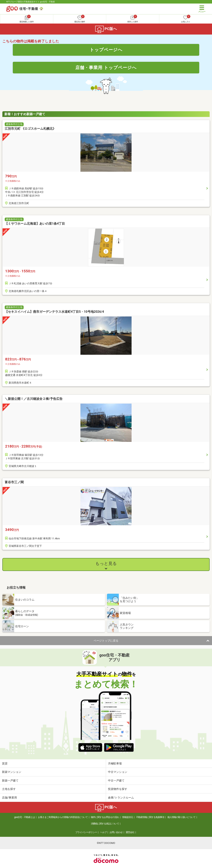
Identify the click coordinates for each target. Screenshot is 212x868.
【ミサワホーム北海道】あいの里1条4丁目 (35, 224)
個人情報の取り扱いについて (181, 817)
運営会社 (130, 832)
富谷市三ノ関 (14, 482)
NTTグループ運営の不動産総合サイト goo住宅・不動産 (31, 2)
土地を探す (9, 789)
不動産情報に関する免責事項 (150, 817)
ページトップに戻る (106, 641)
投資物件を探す (118, 789)
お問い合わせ (116, 832)
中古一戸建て (116, 780)
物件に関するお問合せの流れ (105, 817)
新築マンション (12, 772)
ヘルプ (103, 832)
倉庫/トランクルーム (121, 798)
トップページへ (106, 50)
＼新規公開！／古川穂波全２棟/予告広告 (34, 399)
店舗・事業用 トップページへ (106, 67)
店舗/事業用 (9, 798)
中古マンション (118, 772)
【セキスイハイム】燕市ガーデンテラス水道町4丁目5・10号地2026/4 (54, 312)
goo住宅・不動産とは (24, 817)
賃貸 (5, 763)
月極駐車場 (115, 763)
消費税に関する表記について (105, 824)
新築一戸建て (10, 780)
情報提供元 (128, 817)
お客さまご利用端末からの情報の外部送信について (63, 817)
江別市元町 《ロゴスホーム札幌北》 (30, 129)
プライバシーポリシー (86, 832)
